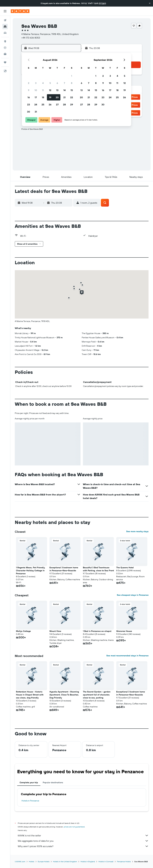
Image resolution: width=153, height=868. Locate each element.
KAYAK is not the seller (83, 835)
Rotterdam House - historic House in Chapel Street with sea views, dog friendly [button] (30, 695)
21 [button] (64, 97)
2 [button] (29, 83)
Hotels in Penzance (30, 801)
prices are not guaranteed (74, 827)
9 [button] (29, 90)
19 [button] (50, 97)
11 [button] (43, 90)
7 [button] (64, 83)
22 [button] (72, 97)
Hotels (32, 862)
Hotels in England (88, 862)
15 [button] (72, 90)
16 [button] (29, 97)
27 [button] (57, 104)
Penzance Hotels (124, 862)
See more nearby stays (137, 531)
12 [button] (50, 90)
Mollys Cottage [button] (23, 631)
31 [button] (36, 112)
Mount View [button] (55, 631)
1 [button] (72, 76)
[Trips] (5, 62)
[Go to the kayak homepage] (20, 11)
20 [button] (57, 97)
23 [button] (29, 104)
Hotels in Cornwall (106, 862)
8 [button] (72, 83)
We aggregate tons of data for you (83, 841)
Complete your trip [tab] (29, 782)
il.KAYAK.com (20, 862)
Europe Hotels (44, 862)
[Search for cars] (5, 33)
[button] (150, 3)
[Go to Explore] (5, 41)
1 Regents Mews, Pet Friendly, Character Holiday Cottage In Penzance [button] (31, 571)
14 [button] (64, 90)
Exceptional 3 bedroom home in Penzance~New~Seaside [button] (64, 569)
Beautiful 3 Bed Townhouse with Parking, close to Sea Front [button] (98, 569)
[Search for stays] (5, 27)
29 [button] (72, 104)
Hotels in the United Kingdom (65, 862)
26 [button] (50, 104)
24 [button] (36, 104)
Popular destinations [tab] (53, 782)
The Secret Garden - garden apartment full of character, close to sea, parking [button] (97, 695)
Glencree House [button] (124, 631)
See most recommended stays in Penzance (127, 656)
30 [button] (29, 112)
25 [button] (43, 104)
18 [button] (43, 97)
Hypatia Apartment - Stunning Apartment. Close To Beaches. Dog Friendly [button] (64, 695)
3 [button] (36, 83)
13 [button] (57, 90)
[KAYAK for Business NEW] (5, 54)
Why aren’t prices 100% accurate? (83, 846)
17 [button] (36, 97)
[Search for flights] (5, 20)
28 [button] (64, 104)
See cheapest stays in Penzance (133, 595)
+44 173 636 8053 (31, 38)
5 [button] (50, 83)
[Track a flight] (5, 48)
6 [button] (57, 83)
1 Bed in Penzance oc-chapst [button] (97, 631)
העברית (102, 3)
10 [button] (36, 90)
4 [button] (43, 83)
